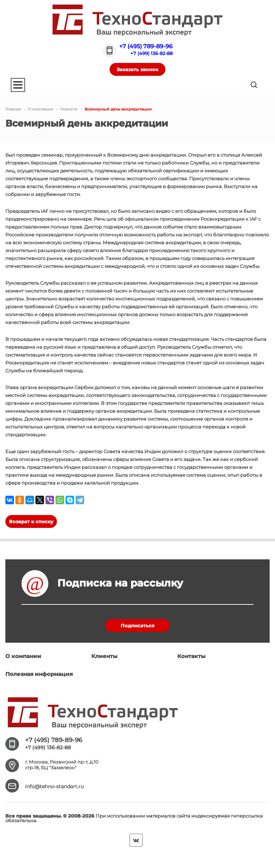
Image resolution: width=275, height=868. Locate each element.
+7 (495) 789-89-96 (146, 46)
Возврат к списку (31, 521)
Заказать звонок (137, 69)
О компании (23, 656)
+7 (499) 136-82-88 (151, 53)
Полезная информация (39, 674)
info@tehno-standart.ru (54, 786)
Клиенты (104, 656)
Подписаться (137, 626)
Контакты (191, 656)
